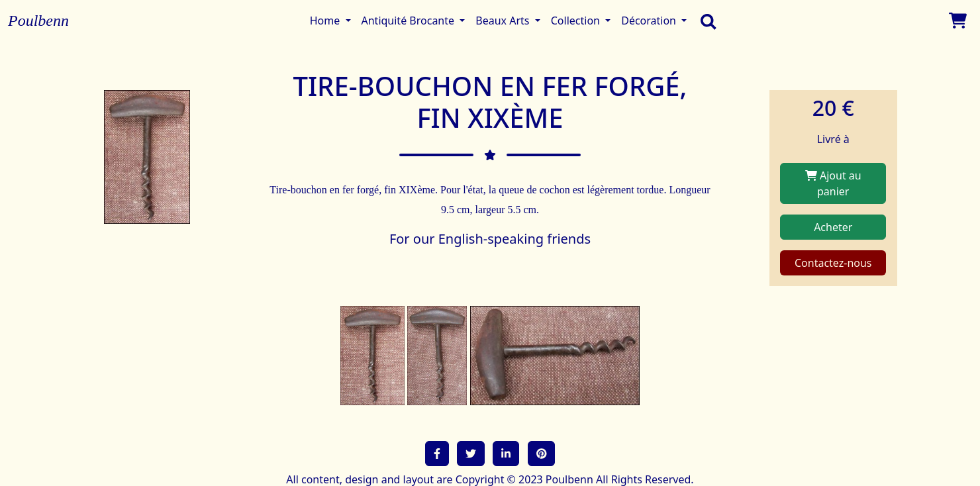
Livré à (833, 139)
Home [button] (326, 21)
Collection (577, 21)
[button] (437, 454)
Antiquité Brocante (410, 21)
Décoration (650, 21)
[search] (705, 21)
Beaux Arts (504, 21)
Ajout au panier (833, 183)
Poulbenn (38, 21)
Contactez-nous (833, 263)
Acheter (833, 227)
